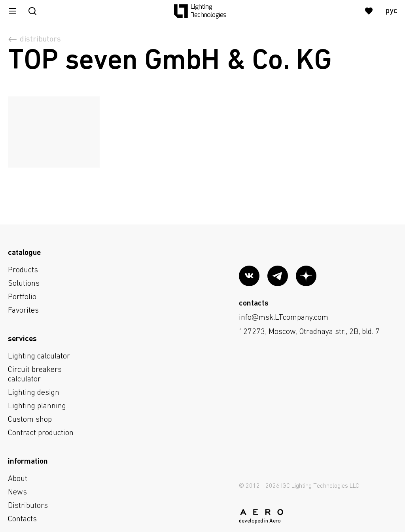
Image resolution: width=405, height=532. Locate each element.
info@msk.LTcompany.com (284, 318)
